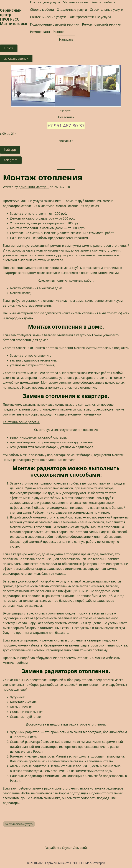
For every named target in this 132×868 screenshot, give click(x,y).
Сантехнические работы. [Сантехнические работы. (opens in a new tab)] (21, 422)
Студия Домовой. (75, 848)
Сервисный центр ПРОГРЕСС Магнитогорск (14, 17)
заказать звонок (16, 59)
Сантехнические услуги (19, 824)
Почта (9, 48)
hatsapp (10, 150)
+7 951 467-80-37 (66, 126)
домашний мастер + (34, 187)
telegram (11, 160)
